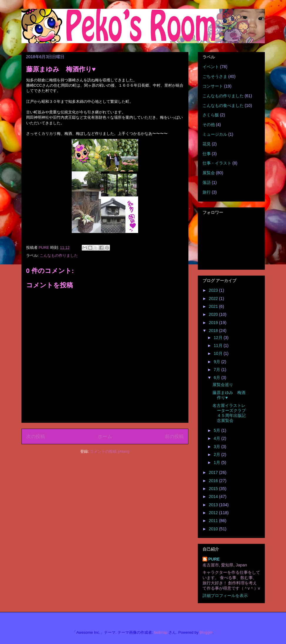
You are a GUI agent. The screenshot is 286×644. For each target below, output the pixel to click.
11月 (219, 346)
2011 (214, 521)
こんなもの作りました (59, 255)
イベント (211, 67)
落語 (207, 182)
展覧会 (209, 173)
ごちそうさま (215, 76)
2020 (214, 314)
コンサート (213, 86)
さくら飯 (211, 115)
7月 (218, 370)
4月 (218, 438)
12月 (219, 338)
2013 (214, 505)
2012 (214, 513)
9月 (218, 362)
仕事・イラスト (217, 163)
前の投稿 (174, 436)
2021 (214, 306)
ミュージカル (215, 134)
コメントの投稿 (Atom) (110, 451)
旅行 (207, 192)
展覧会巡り (223, 385)
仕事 (207, 154)
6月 (218, 378)
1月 (218, 462)
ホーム (105, 436)
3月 (218, 447)
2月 (218, 455)
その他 (209, 125)
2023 (214, 290)
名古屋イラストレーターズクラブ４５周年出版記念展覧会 (229, 413)
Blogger (206, 632)
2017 (214, 472)
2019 (214, 323)
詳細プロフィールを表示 (225, 596)
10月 (219, 353)
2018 (214, 331)
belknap (161, 632)
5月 (218, 430)
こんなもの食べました (223, 105)
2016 (214, 481)
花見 (207, 144)
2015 (214, 489)
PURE (214, 559)
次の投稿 (36, 436)
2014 (214, 497)
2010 (214, 529)
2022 (214, 298)
